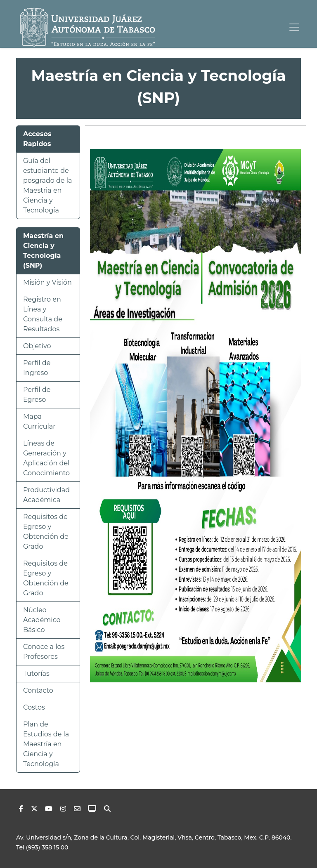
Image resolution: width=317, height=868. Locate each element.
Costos (34, 707)
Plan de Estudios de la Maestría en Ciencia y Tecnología (46, 744)
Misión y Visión (47, 282)
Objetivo (37, 346)
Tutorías (36, 673)
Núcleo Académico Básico (42, 620)
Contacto (38, 690)
